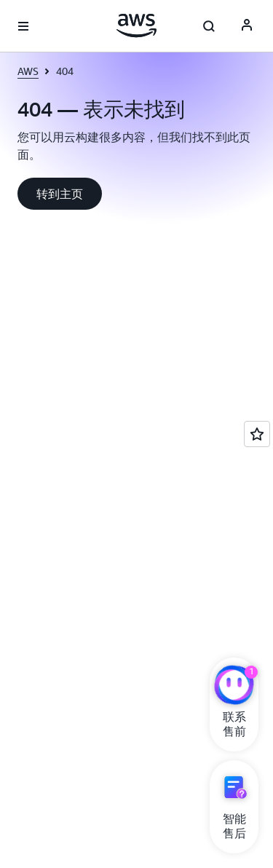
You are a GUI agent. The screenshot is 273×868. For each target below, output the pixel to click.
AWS (28, 71)
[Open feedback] (257, 434)
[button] (60, 194)
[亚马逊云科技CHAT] (234, 687)
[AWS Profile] (247, 26)
